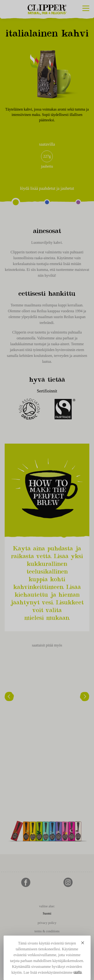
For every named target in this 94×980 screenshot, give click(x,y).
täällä (78, 972)
